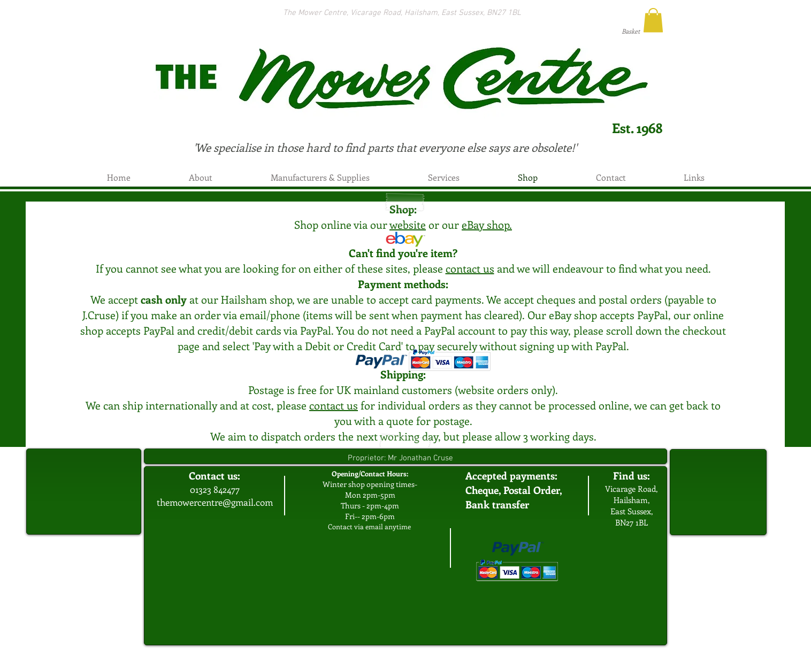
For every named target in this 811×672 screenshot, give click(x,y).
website (408, 224)
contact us (470, 268)
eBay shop (485, 224)
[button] (653, 20)
